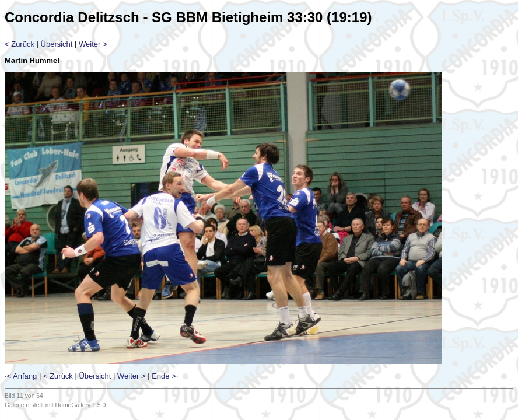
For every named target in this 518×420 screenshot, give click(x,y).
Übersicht (57, 44)
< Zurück (20, 44)
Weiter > (93, 44)
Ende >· (165, 376)
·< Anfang (21, 376)
